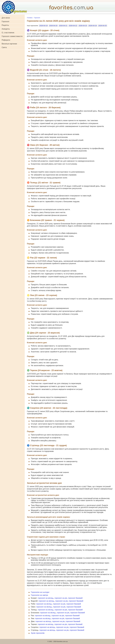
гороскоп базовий (75, 598)
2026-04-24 (93, 26)
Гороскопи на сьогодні (40, 592)
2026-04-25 (103, 26)
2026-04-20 (53, 26)
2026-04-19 (43, 26)
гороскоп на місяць (46, 598)
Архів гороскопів (38, 633)
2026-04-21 (63, 26)
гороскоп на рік (61, 598)
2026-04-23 (83, 26)
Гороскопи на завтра (39, 595)
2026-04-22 (73, 26)
